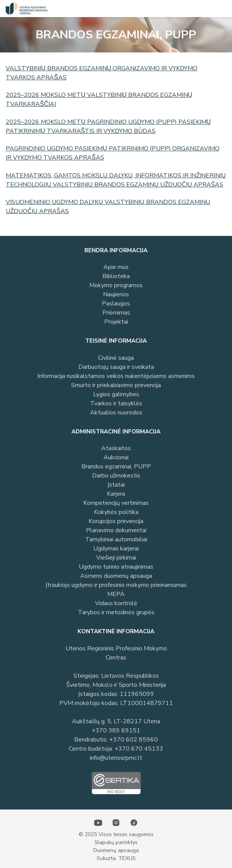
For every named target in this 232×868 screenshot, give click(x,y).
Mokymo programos (116, 285)
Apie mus (116, 267)
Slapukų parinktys (116, 842)
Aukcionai (116, 457)
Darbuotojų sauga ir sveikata (116, 367)
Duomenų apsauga (116, 850)
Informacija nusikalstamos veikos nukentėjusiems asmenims (116, 376)
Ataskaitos (116, 448)
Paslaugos (116, 304)
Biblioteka (116, 276)
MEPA (116, 594)
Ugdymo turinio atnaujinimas (116, 567)
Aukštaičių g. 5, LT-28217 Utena (116, 721)
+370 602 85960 (133, 740)
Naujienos (116, 294)
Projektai (116, 322)
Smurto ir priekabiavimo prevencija (116, 385)
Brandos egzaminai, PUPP (116, 466)
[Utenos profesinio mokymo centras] (25, 9)
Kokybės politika (116, 512)
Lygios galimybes (116, 394)
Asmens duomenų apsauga (116, 576)
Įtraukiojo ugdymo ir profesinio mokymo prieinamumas (116, 585)
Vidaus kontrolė (116, 603)
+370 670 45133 (139, 749)
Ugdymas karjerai (116, 549)
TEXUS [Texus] (127, 858)
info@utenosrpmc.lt (116, 758)
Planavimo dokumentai (116, 530)
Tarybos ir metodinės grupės (116, 612)
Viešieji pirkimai (116, 558)
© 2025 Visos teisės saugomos (116, 834)
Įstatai (116, 485)
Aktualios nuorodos (116, 413)
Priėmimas (116, 313)
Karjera (116, 494)
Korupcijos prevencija (116, 521)
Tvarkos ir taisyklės (116, 403)
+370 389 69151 (116, 730)
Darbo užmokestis (116, 476)
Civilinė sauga (116, 358)
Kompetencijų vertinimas (116, 503)
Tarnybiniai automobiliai (116, 539)
